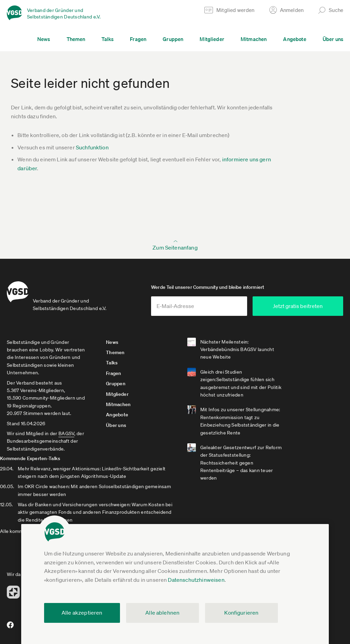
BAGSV (66, 436)
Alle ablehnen (162, 613)
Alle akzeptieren (82, 613)
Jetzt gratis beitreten (302, 308)
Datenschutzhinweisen (196, 580)
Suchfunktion (92, 147)
